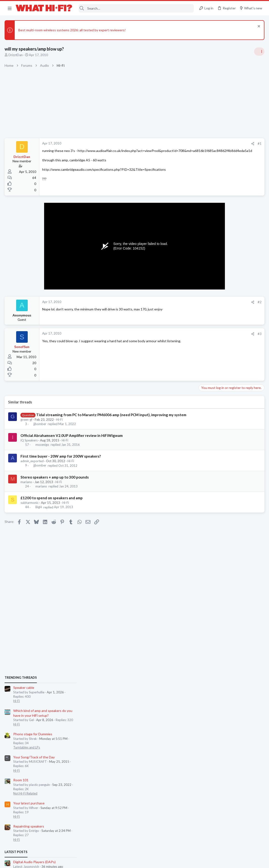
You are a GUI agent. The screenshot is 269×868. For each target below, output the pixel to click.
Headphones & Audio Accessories (224, 479)
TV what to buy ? (213, 512)
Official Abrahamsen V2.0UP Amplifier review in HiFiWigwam (72, 441)
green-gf (27, 425)
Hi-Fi (60, 425)
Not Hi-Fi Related (213, 401)
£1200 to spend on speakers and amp (52, 503)
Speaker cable (211, 295)
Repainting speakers (216, 434)
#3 (182, 334)
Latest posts (203, 460)
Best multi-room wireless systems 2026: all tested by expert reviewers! (72, 30)
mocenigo (42, 450)
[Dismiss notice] (258, 27)
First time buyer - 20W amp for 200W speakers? (61, 461)
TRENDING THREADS (208, 285)
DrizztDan (16, 55)
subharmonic (30, 508)
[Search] (136, 8)
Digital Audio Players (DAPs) (222, 470)
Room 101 (208, 388)
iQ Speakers (29, 445)
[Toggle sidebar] (259, 52)
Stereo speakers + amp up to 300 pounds (55, 482)
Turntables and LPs (214, 355)
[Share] (175, 144)
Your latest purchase (216, 411)
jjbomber (40, 429)
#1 (182, 144)
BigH (39, 512)
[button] (10, 8)
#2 (182, 302)
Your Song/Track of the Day (221, 365)
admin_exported (32, 466)
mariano (27, 487)
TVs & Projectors (212, 521)
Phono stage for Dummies (220, 342)
